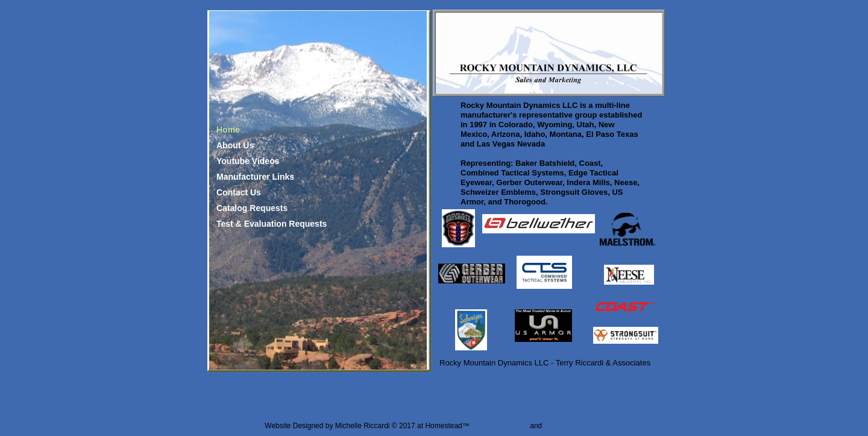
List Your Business (574, 426)
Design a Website (500, 426)
